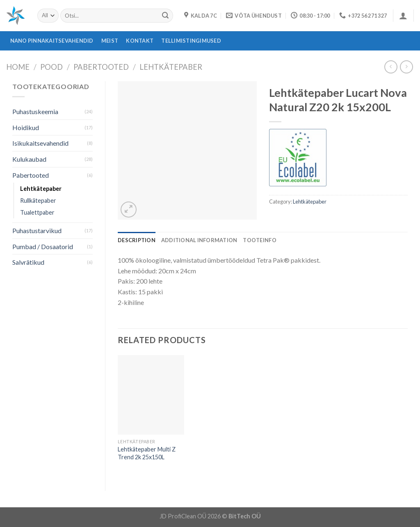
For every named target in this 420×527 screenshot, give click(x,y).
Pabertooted (101, 67)
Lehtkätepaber (171, 67)
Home (18, 67)
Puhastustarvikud (37, 230)
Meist (110, 41)
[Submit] (165, 16)
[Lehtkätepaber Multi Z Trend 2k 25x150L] (151, 395)
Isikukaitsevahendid (40, 143)
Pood (51, 67)
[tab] (137, 240)
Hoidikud (26, 127)
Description (137, 240)
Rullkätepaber (38, 200)
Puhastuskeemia (35, 111)
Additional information (199, 240)
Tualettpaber (37, 212)
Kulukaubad (29, 159)
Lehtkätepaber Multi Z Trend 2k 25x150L (147, 453)
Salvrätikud (28, 262)
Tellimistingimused (191, 41)
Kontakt (140, 41)
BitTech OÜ (245, 516)
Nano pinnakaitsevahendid (52, 41)
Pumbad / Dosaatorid (43, 246)
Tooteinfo (259, 240)
